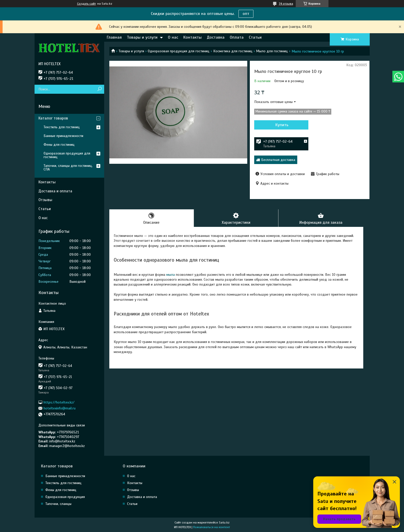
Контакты (192, 37)
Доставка (216, 37)
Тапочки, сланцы (58, 504)
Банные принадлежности (63, 136)
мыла (171, 275)
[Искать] (100, 89)
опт (246, 14)
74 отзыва (286, 4)
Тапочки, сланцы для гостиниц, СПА (68, 168)
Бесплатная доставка (278, 160)
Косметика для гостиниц (233, 51)
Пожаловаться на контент (212, 527)
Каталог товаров (53, 118)
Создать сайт (86, 4)
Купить (282, 125)
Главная (114, 37)
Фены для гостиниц (59, 145)
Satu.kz (224, 522)
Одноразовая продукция (65, 497)
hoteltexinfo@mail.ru (60, 408)
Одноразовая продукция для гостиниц (179, 51)
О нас (173, 37)
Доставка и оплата (55, 191)
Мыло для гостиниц (272, 51)
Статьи (255, 37)
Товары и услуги (142, 37)
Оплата (237, 37)
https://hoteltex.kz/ (59, 402)
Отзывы (45, 200)
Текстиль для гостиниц (62, 127)
